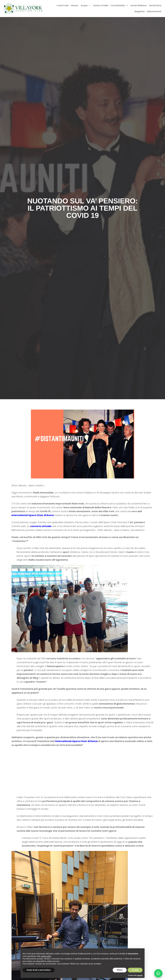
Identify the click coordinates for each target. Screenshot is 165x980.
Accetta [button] (135, 970)
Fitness (75, 5)
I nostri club (63, 5)
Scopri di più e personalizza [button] (39, 970)
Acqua (86, 6)
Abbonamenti (154, 11)
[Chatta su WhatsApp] (158, 973)
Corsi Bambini (119, 6)
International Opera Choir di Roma (33, 515)
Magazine (140, 11)
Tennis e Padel (101, 5)
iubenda (140, 975)
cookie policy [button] (46, 956)
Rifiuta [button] (120, 970)
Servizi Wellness (139, 5)
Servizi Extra (155, 5)
